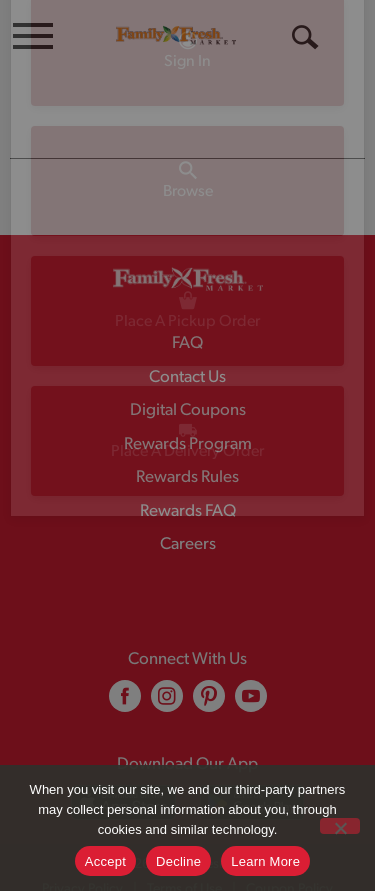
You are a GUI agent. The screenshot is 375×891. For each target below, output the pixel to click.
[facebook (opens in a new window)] (125, 703)
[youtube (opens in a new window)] (251, 703)
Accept (105, 861)
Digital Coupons (188, 410)
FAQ (187, 343)
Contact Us (187, 377)
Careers (188, 544)
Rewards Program (188, 444)
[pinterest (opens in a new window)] (209, 703)
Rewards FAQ (188, 511)
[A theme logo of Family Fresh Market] (176, 35)
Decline (178, 861)
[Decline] (340, 826)
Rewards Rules (187, 477)
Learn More (265, 861)
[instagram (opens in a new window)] (167, 703)
